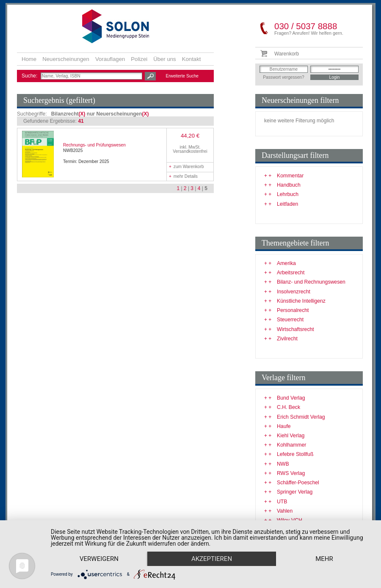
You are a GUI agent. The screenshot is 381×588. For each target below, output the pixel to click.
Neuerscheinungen (66, 59)
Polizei (139, 59)
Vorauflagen (110, 59)
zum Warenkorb (186, 167)
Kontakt (192, 59)
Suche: (30, 76)
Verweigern (99, 559)
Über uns (165, 59)
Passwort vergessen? (283, 77)
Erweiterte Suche (182, 76)
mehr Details (183, 176)
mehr (324, 559)
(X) (82, 114)
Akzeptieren (212, 559)
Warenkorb (287, 54)
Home (29, 59)
